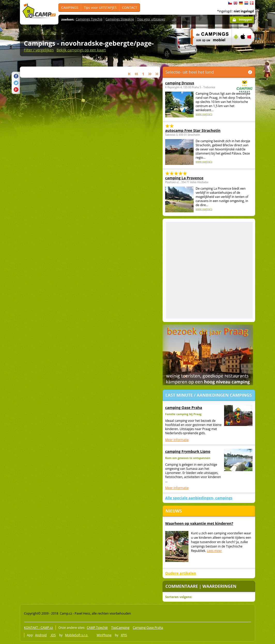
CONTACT (130, 7)
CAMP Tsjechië (97, 628)
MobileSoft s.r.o (77, 635)
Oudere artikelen (181, 573)
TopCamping (120, 628)
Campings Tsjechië (89, 19)
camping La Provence (184, 178)
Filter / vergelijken (39, 50)
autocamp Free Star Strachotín (193, 130)
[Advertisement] (48, 270)
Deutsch (241, 3)
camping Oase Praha (184, 408)
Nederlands (246, 3)
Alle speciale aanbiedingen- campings (199, 498)
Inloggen (245, 20)
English (235, 3)
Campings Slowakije (120, 19)
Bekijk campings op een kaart (81, 50)
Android (41, 635)
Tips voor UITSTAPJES (100, 7)
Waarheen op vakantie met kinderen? (199, 523)
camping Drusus (195, 83)
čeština (230, 3)
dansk (252, 3)
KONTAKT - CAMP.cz (39, 628)
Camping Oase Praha (148, 628)
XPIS (124, 635)
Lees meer (215, 551)
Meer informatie (177, 440)
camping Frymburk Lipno (188, 451)
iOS (53, 635)
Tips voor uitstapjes (151, 19)
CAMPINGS (70, 7)
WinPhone (104, 635)
